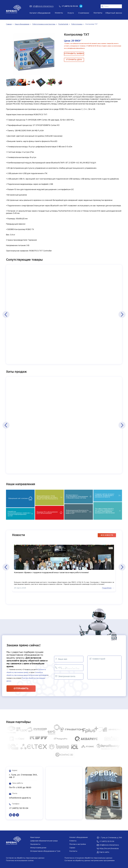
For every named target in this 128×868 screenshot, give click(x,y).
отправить (21, 689)
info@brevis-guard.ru (20, 798)
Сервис (72, 848)
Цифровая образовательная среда (44, 841)
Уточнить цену (74, 60)
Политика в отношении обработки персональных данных (88, 858)
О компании (84, 13)
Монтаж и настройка (78, 844)
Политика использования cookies (20, 861)
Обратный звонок (114, 13)
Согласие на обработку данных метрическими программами (89, 861)
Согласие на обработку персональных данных (25, 858)
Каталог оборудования (40, 13)
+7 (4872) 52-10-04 (92, 46)
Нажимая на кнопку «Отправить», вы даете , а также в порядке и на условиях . (27, 675)
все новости (107, 535)
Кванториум (35, 837)
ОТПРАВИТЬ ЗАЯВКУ (74, 54)
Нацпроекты (35, 844)
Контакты (73, 851)
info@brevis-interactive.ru (76, 48)
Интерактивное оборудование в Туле (45, 851)
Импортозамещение (38, 848)
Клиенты (73, 841)
